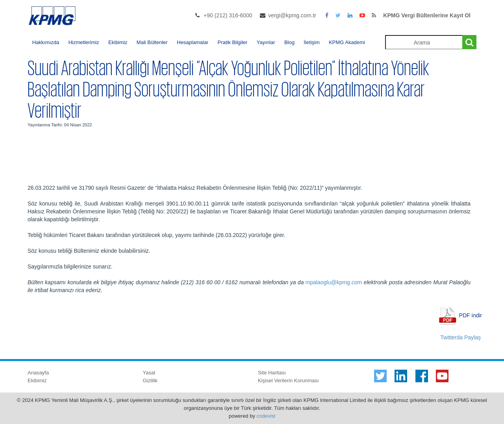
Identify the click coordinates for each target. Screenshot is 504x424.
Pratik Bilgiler (233, 42)
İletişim (311, 42)
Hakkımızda (46, 42)
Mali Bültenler (152, 42)
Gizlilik (150, 380)
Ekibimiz (118, 42)
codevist (266, 416)
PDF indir (471, 315)
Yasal (149, 373)
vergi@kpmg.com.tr (292, 15)
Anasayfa (38, 373)
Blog (289, 42)
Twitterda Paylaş (460, 337)
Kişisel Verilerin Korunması (288, 380)
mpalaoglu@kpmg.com (334, 282)
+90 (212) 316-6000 (228, 15)
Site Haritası (272, 373)
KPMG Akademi (347, 42)
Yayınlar (266, 42)
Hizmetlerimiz (84, 42)
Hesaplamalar (193, 42)
